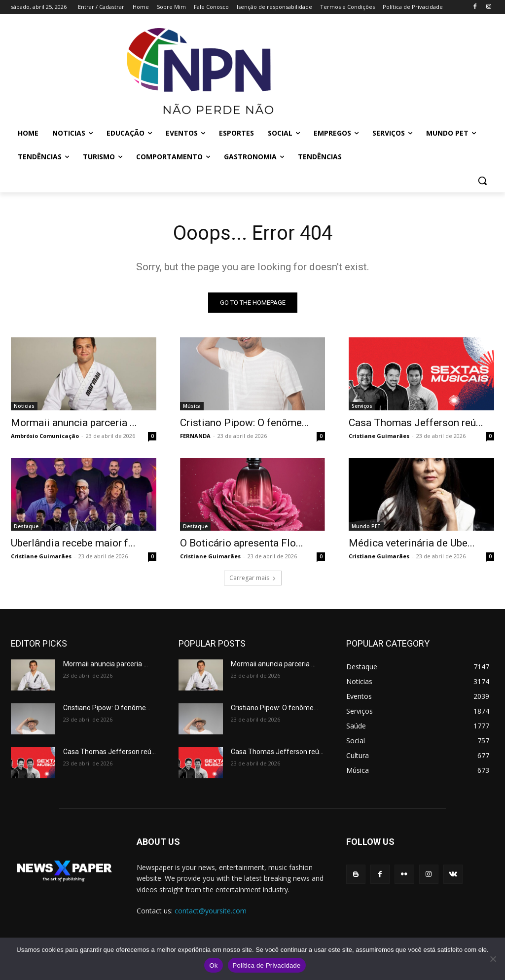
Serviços (362, 405)
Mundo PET (366, 526)
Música (192, 405)
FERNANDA (195, 435)
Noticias (24, 405)
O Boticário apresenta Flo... (242, 543)
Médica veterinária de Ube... (412, 543)
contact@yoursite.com (211, 911)
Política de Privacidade (267, 965)
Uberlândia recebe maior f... (73, 543)
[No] (493, 959)
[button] (482, 181)
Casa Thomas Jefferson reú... (416, 422)
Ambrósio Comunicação (45, 435)
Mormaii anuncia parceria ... (74, 422)
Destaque (26, 526)
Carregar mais (253, 578)
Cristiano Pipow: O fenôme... (245, 422)
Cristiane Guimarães (379, 435)
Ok (213, 965)
